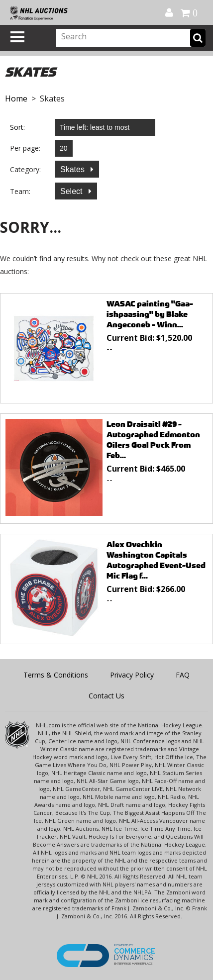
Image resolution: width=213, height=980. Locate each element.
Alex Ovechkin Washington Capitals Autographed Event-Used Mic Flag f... (156, 560)
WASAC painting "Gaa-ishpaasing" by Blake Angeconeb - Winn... (150, 314)
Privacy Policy (132, 675)
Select (72, 191)
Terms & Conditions (56, 675)
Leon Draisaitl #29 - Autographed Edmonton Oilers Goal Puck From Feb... (153, 440)
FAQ (183, 675)
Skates (73, 169)
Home (16, 98)
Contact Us (106, 696)
